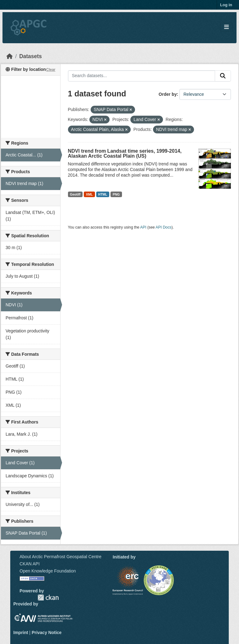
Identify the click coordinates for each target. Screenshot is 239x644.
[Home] (10, 56)
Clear (51, 70)
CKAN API (30, 564)
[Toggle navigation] (226, 27)
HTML (103, 194)
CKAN (48, 598)
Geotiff (75, 194)
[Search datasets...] (142, 76)
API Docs (163, 227)
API (143, 227)
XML (89, 194)
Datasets (31, 56)
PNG (116, 194)
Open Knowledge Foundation (48, 571)
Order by (168, 94)
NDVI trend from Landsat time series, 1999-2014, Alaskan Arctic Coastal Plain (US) (125, 153)
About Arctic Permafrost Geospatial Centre (61, 557)
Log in (226, 5)
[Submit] (223, 76)
